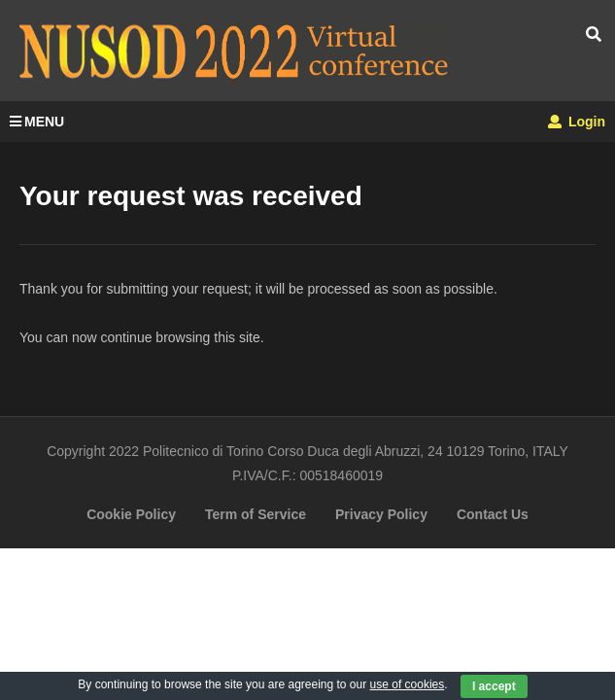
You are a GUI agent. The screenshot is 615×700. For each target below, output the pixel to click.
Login (577, 122)
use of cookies (408, 684)
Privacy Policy (381, 514)
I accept (494, 686)
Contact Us (493, 514)
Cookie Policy (131, 514)
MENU (37, 122)
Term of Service (256, 514)
